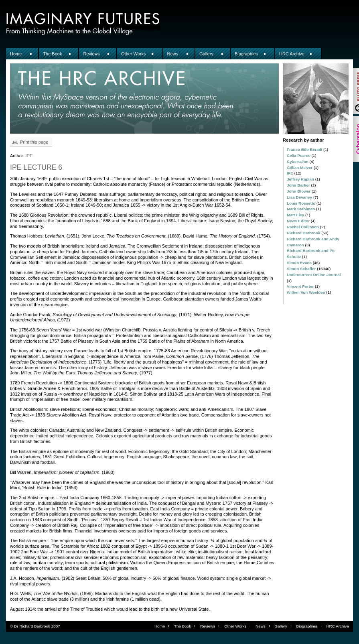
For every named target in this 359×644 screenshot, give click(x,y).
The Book (52, 54)
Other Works (134, 54)
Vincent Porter (300, 286)
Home (16, 54)
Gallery (206, 54)
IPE (290, 173)
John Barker (298, 185)
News (173, 54)
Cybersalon (298, 162)
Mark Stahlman (301, 209)
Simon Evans (299, 263)
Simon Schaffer (301, 269)
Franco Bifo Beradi (304, 149)
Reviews (91, 54)
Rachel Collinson (303, 227)
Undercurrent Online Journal (314, 275)
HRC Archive (292, 54)
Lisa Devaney (299, 197)
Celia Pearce (299, 155)
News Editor (298, 221)
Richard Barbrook (303, 233)
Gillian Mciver (300, 168)
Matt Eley (295, 215)
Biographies (246, 54)
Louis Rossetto (301, 203)
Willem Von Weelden (306, 292)
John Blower (299, 191)
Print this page (34, 142)
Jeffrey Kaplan (300, 179)
